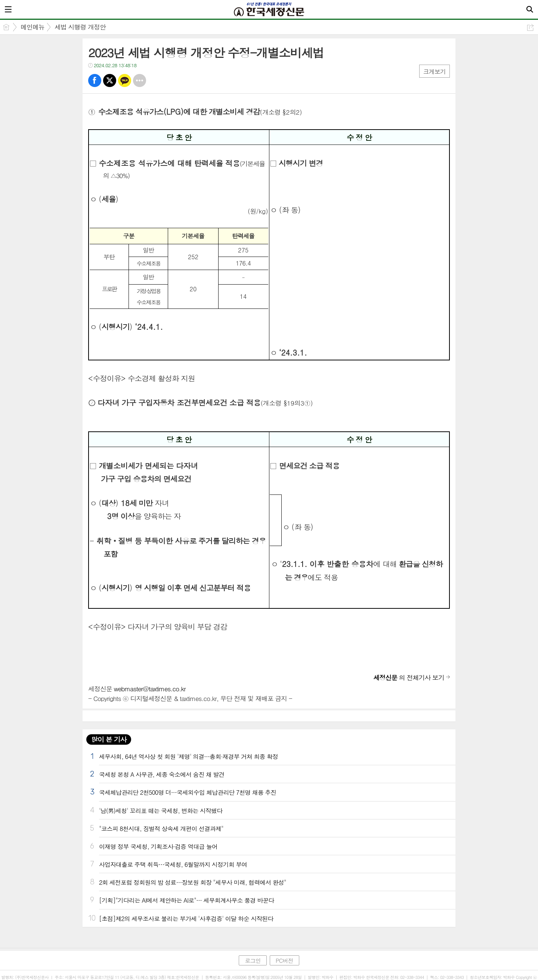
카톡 (125, 80)
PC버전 (285, 960)
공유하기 (530, 27)
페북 (95, 80)
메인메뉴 (33, 27)
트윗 (110, 80)
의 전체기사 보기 (409, 677)
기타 (140, 80)
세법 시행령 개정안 (80, 27)
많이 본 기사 (109, 739)
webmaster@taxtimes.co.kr (150, 689)
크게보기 (435, 72)
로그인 (253, 960)
